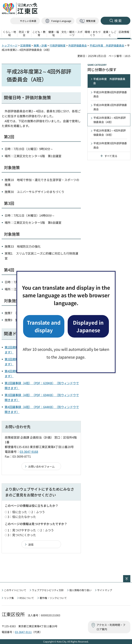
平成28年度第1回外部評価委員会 (110, 107)
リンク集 (9, 598)
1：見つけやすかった (22, 530)
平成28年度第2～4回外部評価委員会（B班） (110, 133)
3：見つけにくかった (22, 535)
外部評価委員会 (78, 45)
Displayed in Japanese (88, 326)
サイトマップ (105, 590)
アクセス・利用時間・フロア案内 (111, 627)
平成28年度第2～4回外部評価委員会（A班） (110, 120)
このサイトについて (15, 590)
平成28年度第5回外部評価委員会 (110, 145)
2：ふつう (38, 512)
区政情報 (26, 45)
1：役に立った (17, 512)
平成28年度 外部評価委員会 (107, 45)
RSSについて (27, 598)
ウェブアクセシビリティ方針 (48, 590)
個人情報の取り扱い (80, 590)
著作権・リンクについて (53, 598)
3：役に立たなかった (22, 517)
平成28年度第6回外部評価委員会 (110, 94)
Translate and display (44, 326)
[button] (58, 21)
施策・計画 (40, 45)
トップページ (10, 45)
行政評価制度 (58, 45)
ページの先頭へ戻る (130, 577)
